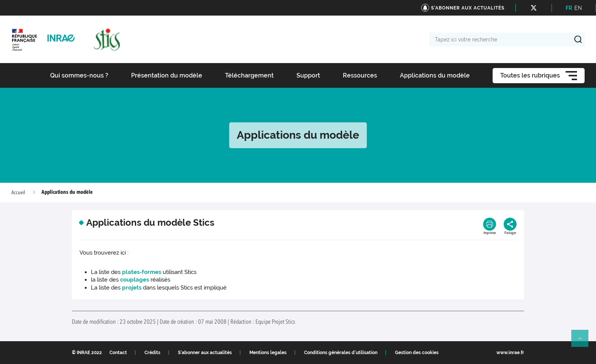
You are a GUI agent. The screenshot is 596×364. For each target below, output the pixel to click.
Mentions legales (268, 353)
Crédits (152, 353)
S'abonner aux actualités (205, 353)
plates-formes (142, 272)
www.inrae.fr (510, 353)
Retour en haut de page (583, 342)
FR (569, 8)
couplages (135, 280)
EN (578, 8)
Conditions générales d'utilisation (341, 353)
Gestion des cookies (417, 353)
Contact (118, 353)
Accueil (18, 193)
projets (132, 288)
